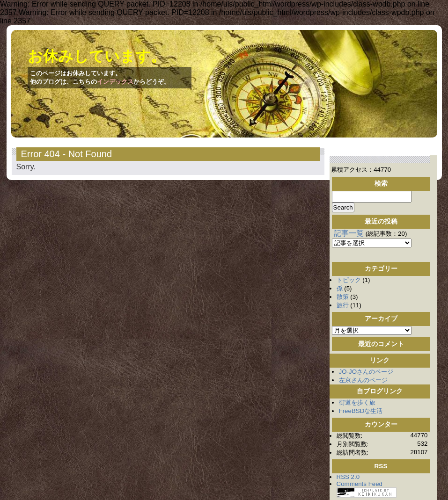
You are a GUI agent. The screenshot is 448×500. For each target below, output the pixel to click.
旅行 (343, 305)
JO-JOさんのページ (366, 372)
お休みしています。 (97, 56)
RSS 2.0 (348, 477)
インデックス (115, 82)
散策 (343, 297)
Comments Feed (360, 484)
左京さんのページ (363, 380)
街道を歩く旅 (357, 402)
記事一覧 (349, 233)
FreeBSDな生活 (361, 411)
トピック (349, 280)
